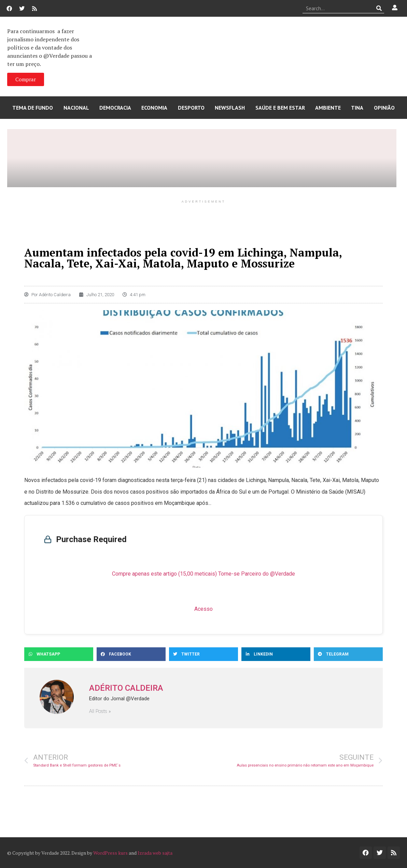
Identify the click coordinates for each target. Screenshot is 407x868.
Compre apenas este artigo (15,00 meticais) (164, 574)
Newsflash (230, 108)
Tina (357, 108)
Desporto (191, 108)
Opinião (384, 108)
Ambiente (328, 108)
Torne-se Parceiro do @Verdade (257, 574)
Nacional (76, 108)
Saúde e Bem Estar (280, 108)
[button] (59, 654)
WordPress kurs (110, 853)
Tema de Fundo (33, 108)
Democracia (115, 108)
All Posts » (100, 711)
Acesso (203, 609)
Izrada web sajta (155, 853)
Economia (154, 108)
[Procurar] (379, 8)
